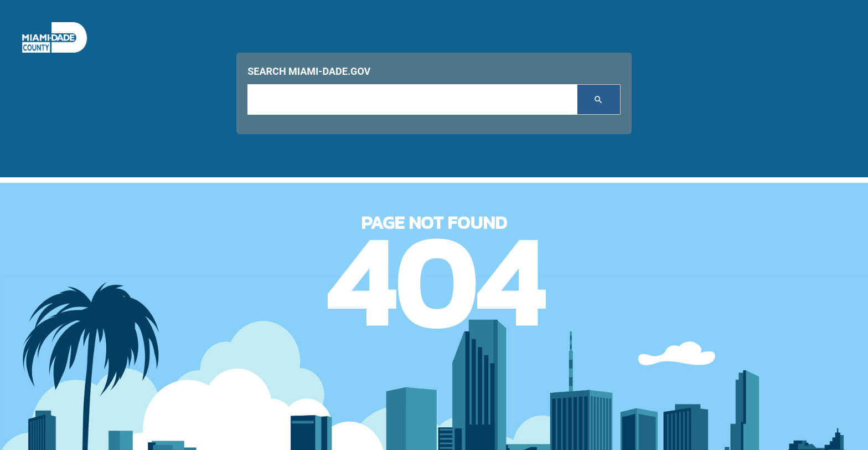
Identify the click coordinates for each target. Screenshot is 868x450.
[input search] (412, 99)
